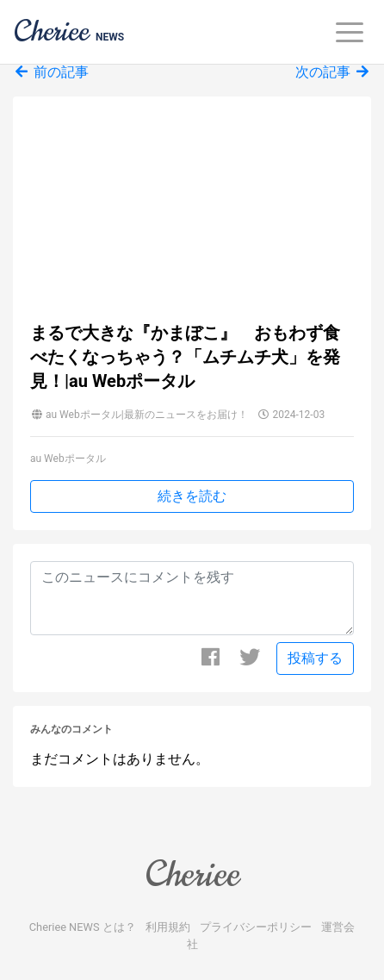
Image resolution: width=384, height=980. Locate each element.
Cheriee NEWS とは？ (83, 927)
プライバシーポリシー (256, 927)
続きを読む (192, 496)
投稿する (315, 658)
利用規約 (168, 927)
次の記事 (333, 72)
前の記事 (51, 72)
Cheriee (192, 874)
